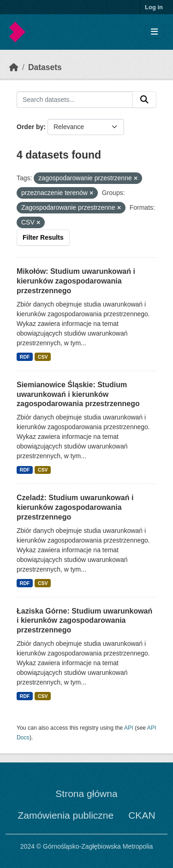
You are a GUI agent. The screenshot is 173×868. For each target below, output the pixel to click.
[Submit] (144, 100)
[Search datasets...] (75, 100)
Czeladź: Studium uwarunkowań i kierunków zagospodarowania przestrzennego (75, 507)
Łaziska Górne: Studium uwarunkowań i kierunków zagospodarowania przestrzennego (84, 621)
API (129, 728)
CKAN (142, 815)
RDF (25, 357)
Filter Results (43, 237)
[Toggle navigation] (154, 32)
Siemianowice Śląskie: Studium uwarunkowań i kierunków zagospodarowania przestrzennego (78, 394)
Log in (154, 7)
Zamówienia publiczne (66, 815)
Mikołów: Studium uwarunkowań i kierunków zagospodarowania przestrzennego (76, 281)
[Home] (14, 67)
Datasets (45, 67)
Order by (30, 127)
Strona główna (86, 794)
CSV (43, 357)
